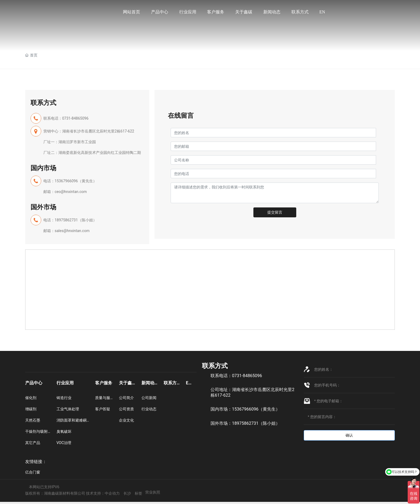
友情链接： (36, 462)
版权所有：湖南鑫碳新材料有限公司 (56, 493)
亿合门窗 (33, 472)
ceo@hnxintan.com (71, 192)
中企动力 (112, 493)
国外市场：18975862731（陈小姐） (245, 423)
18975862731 (66, 220)
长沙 (127, 493)
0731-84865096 (76, 118)
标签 (138, 493)
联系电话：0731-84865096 (236, 376)
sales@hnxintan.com (72, 231)
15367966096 (66, 181)
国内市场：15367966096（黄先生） (245, 409)
